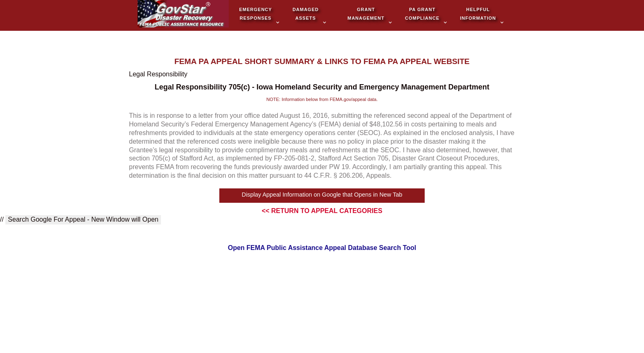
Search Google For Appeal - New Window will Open (83, 219)
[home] (183, 15)
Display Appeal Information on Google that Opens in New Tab (322, 195)
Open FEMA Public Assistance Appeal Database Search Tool (322, 248)
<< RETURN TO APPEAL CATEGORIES (322, 211)
